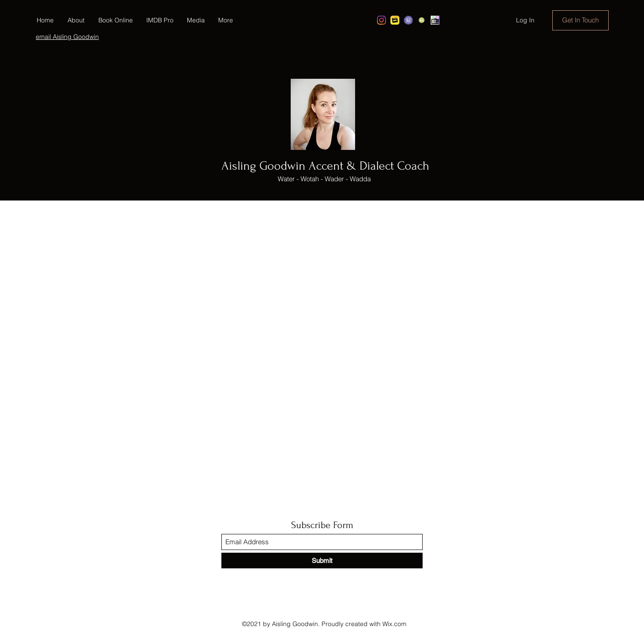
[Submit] (322, 561)
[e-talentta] (422, 20)
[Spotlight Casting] (408, 20)
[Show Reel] (435, 20)
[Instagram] (381, 20)
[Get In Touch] (580, 20)
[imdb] (395, 20)
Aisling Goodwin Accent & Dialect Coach (325, 166)
